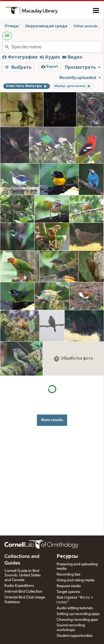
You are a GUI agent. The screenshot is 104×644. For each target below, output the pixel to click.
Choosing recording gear (77, 620)
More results (52, 420)
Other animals (86, 26)
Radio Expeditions (19, 586)
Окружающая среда (46, 26)
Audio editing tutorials (75, 608)
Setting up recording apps (78, 614)
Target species (68, 592)
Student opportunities (75, 636)
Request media (69, 586)
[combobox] (56, 47)
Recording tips (69, 574)
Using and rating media (76, 580)
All (7, 36)
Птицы (12, 26)
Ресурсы (67, 556)
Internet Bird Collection (23, 592)
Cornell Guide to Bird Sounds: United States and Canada (23, 576)
